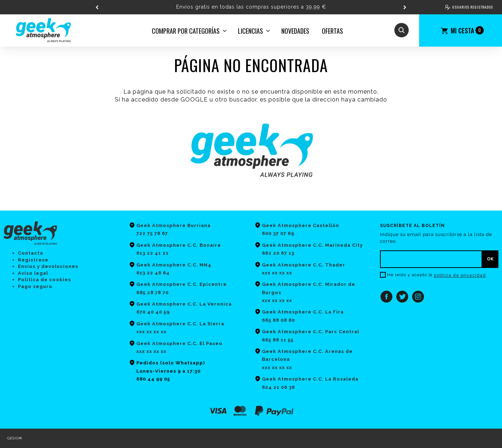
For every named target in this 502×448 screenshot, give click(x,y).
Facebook (386, 297)
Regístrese (33, 260)
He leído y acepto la (410, 275)
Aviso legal (33, 273)
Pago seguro (35, 286)
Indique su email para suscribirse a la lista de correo (436, 238)
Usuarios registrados (473, 7)
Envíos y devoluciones (48, 266)
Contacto (31, 253)
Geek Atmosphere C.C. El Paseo (179, 343)
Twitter (402, 297)
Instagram (418, 297)
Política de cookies (44, 280)
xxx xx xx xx (151, 351)
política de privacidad (460, 275)
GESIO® (15, 438)
